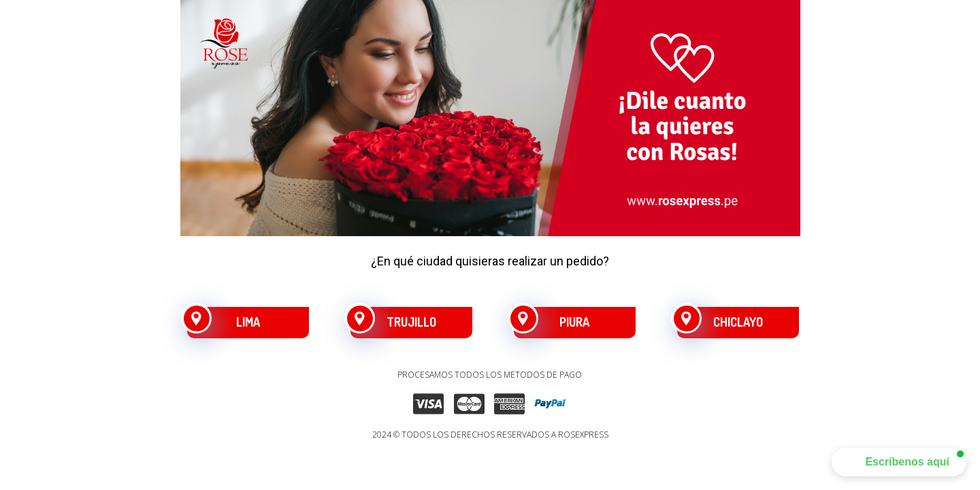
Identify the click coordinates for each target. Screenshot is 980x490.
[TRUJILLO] (411, 323)
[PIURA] (575, 323)
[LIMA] (248, 323)
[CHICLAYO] (738, 323)
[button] (899, 462)
